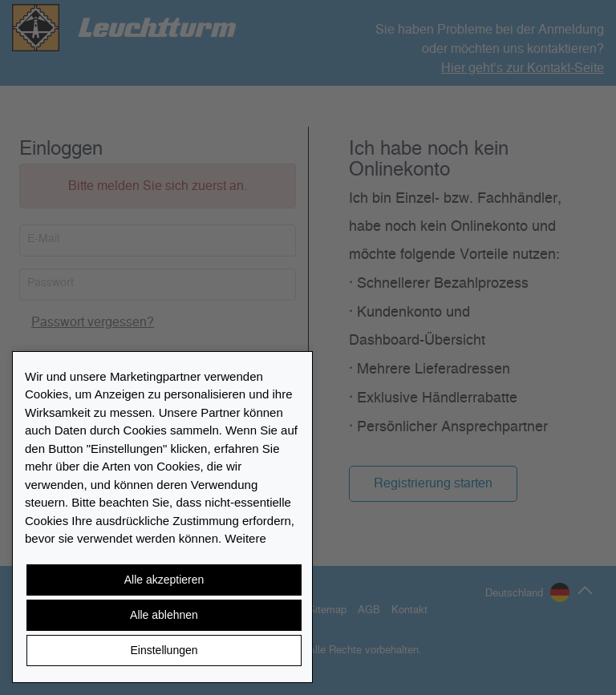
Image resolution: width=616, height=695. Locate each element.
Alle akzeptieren (164, 580)
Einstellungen (164, 650)
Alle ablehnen (164, 615)
